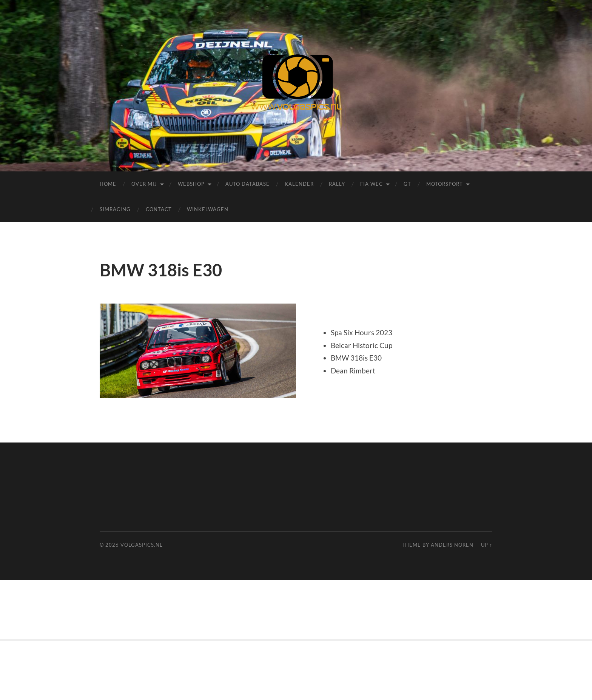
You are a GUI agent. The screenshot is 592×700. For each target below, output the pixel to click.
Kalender (299, 184)
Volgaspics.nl (142, 545)
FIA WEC (372, 184)
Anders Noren (452, 545)
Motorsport (445, 184)
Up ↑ (487, 545)
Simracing (115, 209)
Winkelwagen (208, 209)
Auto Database (247, 184)
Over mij (144, 184)
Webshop (191, 184)
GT (407, 184)
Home (108, 184)
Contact (159, 209)
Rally (337, 184)
